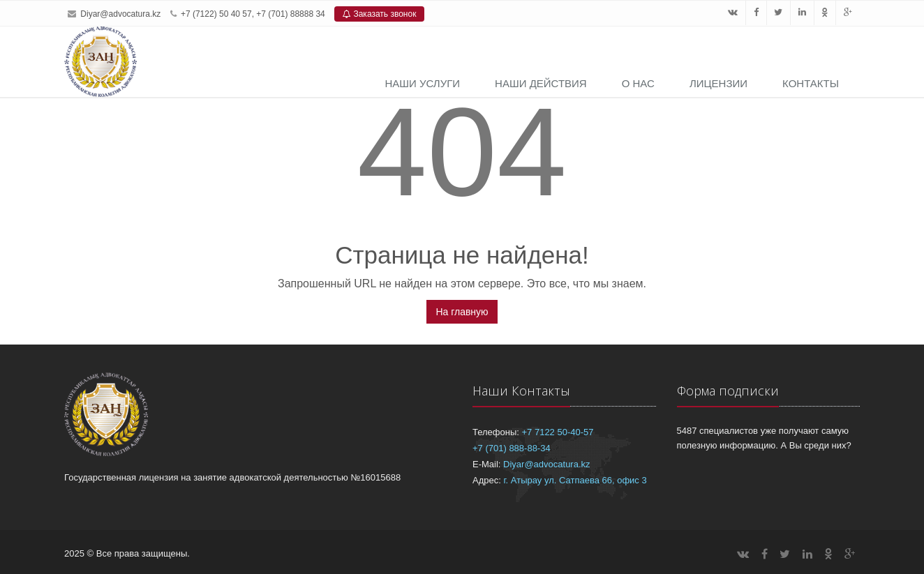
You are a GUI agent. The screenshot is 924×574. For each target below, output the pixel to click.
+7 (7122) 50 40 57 (216, 14)
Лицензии (718, 83)
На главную (462, 312)
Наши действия (541, 83)
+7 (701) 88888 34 (290, 14)
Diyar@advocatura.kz (120, 14)
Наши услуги (422, 83)
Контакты (811, 83)
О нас (638, 83)
